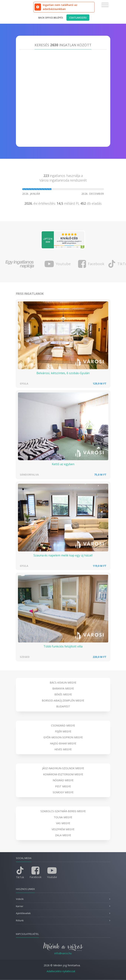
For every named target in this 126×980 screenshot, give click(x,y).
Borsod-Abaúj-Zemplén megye (63, 700)
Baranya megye (63, 688)
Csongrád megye (63, 725)
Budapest (63, 706)
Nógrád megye (63, 780)
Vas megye (63, 823)
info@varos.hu (63, 953)
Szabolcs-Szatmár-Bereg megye (63, 811)
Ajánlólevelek (23, 913)
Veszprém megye (63, 829)
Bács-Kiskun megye (63, 683)
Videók (20, 899)
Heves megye (63, 749)
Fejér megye (63, 731)
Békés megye (63, 694)
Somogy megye (63, 792)
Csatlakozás (78, 18)
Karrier (20, 906)
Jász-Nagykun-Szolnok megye (63, 768)
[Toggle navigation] (105, 5)
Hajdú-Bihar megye (63, 743)
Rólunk (20, 921)
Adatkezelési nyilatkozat (61, 971)
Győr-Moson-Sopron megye (63, 737)
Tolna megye (63, 817)
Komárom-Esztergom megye (63, 774)
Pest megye (63, 786)
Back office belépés (51, 18)
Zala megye (63, 835)
